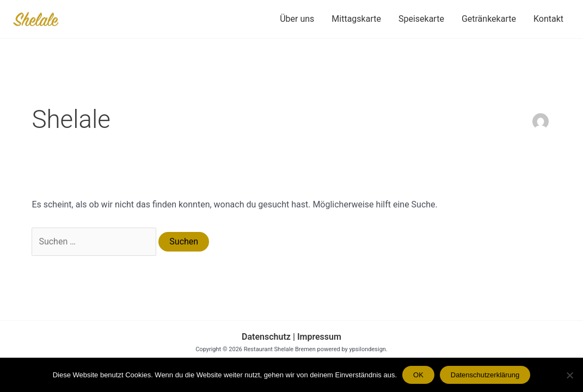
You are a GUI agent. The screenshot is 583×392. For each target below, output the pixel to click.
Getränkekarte (489, 19)
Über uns (297, 19)
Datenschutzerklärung (485, 375)
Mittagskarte (356, 19)
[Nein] (569, 375)
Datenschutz (266, 337)
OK (418, 375)
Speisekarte (421, 19)
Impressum (318, 337)
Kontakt (548, 19)
